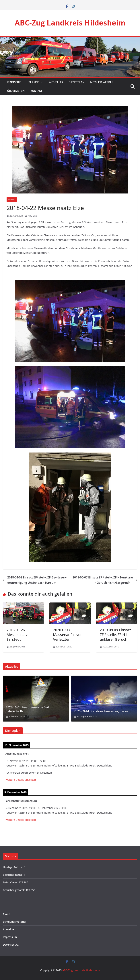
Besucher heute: (13, 875)
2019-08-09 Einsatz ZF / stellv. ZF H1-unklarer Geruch (115, 635)
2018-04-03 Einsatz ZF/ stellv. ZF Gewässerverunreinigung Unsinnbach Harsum (35, 580)
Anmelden (9, 929)
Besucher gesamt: (14, 890)
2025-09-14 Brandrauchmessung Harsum (102, 711)
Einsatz (12, 199)
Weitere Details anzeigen (21, 780)
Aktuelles (56, 82)
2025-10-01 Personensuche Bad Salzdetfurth (27, 709)
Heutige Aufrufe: (14, 867)
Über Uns (33, 82)
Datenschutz (11, 945)
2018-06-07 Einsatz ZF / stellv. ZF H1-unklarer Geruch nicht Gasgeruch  (105, 580)
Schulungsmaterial (14, 922)
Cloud (7, 914)
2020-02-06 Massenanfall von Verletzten (68, 635)
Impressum (10, 937)
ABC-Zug (32, 216)
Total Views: (11, 882)
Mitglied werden (102, 82)
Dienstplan (77, 82)
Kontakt (36, 91)
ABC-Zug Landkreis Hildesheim (70, 23)
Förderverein (15, 91)
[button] (41, 82)
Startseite (13, 82)
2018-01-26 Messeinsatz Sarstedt (17, 635)
